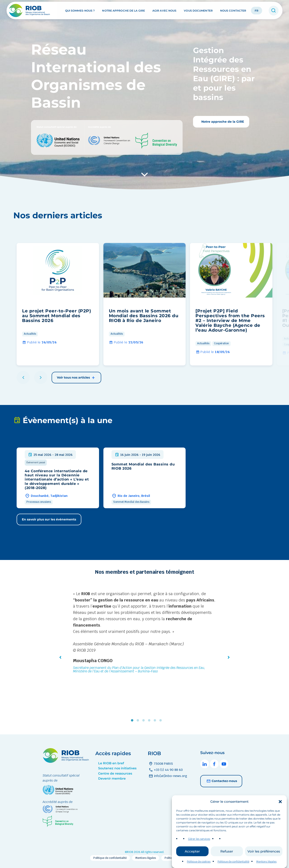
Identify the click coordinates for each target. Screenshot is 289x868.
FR (257, 11)
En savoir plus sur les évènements (49, 519)
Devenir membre (112, 778)
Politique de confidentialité (110, 858)
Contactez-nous (221, 781)
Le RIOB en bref (111, 763)
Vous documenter (198, 11)
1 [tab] (133, 720)
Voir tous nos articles (76, 378)
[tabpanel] (144, 633)
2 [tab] (139, 720)
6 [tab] (162, 720)
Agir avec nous (164, 11)
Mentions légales (146, 858)
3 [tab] (144, 720)
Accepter (192, 860)
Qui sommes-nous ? (80, 11)
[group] (58, 304)
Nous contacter (233, 11)
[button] (280, 810)
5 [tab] (156, 720)
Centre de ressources (115, 773)
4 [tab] (150, 720)
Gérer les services (199, 848)
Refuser (227, 860)
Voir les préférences (264, 860)
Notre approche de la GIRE (124, 11)
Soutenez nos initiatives (117, 768)
